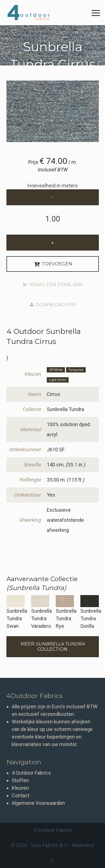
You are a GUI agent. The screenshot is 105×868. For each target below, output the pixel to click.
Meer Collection (53, 647)
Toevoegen (52, 264)
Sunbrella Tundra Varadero (41, 618)
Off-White (56, 370)
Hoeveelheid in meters (53, 186)
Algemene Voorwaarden (38, 803)
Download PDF (53, 305)
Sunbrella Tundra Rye (66, 618)
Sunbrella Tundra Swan (17, 618)
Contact (21, 795)
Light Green (58, 380)
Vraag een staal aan (53, 285)
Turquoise (76, 370)
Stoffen (20, 780)
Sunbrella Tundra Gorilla (91, 618)
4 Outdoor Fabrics (33, 13)
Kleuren (20, 788)
